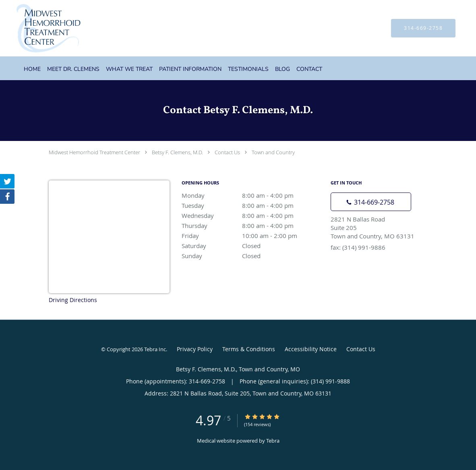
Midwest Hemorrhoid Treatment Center (94, 152)
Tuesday (252, 205)
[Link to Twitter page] (7, 181)
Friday (252, 236)
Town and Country (273, 152)
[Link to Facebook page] (7, 197)
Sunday (252, 256)
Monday (252, 195)
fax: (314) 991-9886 (358, 247)
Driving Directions (73, 300)
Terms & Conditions (249, 349)
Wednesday (252, 215)
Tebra (273, 441)
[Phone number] (371, 202)
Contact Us (227, 152)
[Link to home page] (36, 28)
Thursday (252, 226)
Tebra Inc (155, 349)
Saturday (252, 246)
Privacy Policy (195, 349)
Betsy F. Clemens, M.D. (177, 152)
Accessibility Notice (311, 349)
